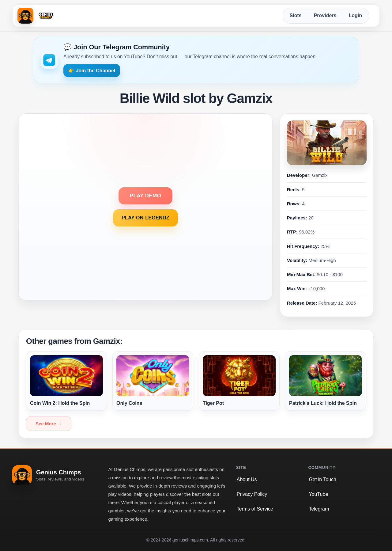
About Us (247, 479)
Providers (325, 15)
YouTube (318, 494)
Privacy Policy (252, 494)
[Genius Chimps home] (36, 16)
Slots (296, 15)
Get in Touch (322, 479)
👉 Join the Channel (92, 71)
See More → (49, 424)
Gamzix (320, 175)
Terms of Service (255, 509)
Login (355, 15)
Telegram (319, 509)
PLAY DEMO (145, 196)
